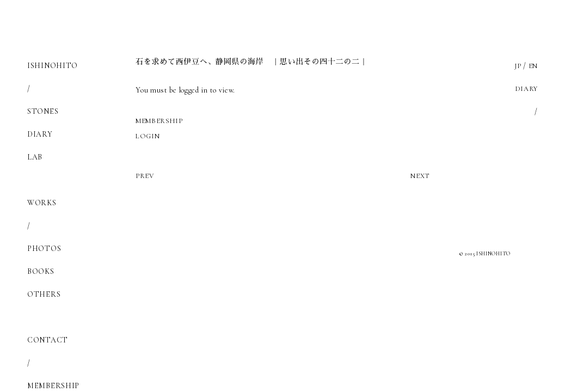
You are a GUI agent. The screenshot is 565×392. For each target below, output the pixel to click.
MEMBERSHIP (162, 121)
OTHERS (44, 294)
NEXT (419, 176)
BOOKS (41, 271)
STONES (43, 111)
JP (516, 66)
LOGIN (149, 136)
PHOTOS (44, 249)
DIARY (40, 134)
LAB (35, 157)
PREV (146, 176)
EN (533, 66)
